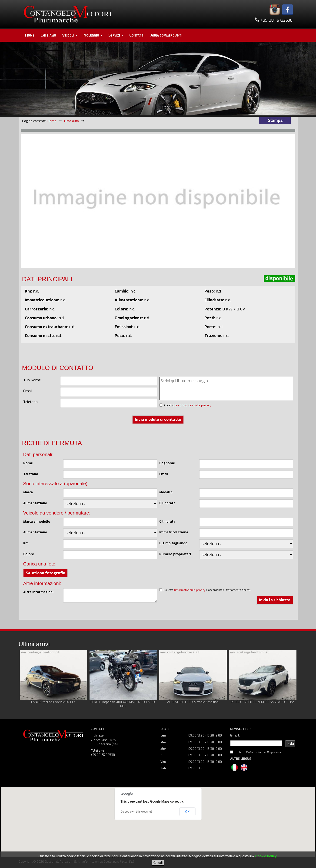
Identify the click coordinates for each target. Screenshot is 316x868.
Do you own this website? (136, 812)
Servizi (116, 35)
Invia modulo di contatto (158, 419)
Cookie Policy (266, 856)
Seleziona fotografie (45, 573)
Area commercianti (166, 35)
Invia (290, 744)
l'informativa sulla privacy (190, 590)
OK (187, 812)
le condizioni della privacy (193, 405)
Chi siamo (48, 35)
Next (290, 679)
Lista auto (72, 121)
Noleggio (93, 35)
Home (30, 35)
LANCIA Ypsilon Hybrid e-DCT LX (53, 702)
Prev (26, 679)
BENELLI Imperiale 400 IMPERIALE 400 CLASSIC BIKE (123, 704)
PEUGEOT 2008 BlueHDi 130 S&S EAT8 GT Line (263, 702)
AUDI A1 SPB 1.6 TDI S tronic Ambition (193, 702)
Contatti (137, 35)
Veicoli (70, 35)
